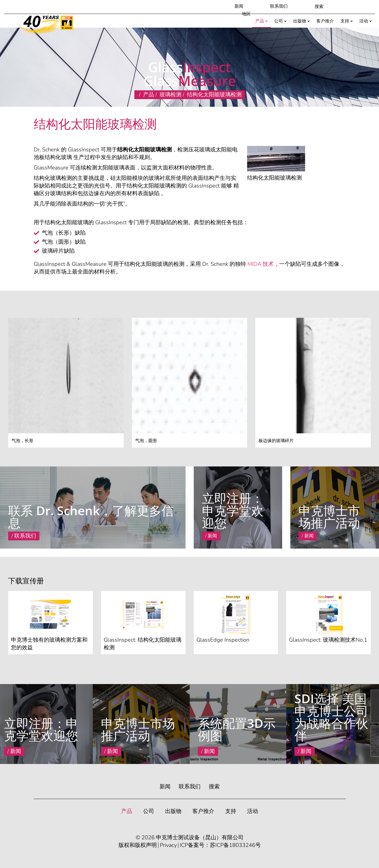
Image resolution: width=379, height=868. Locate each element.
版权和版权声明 (138, 845)
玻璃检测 (170, 95)
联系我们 (279, 6)
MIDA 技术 (261, 264)
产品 (149, 95)
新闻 (239, 6)
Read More (205, 544)
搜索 (214, 787)
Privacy (168, 845)
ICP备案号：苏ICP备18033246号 (220, 845)
